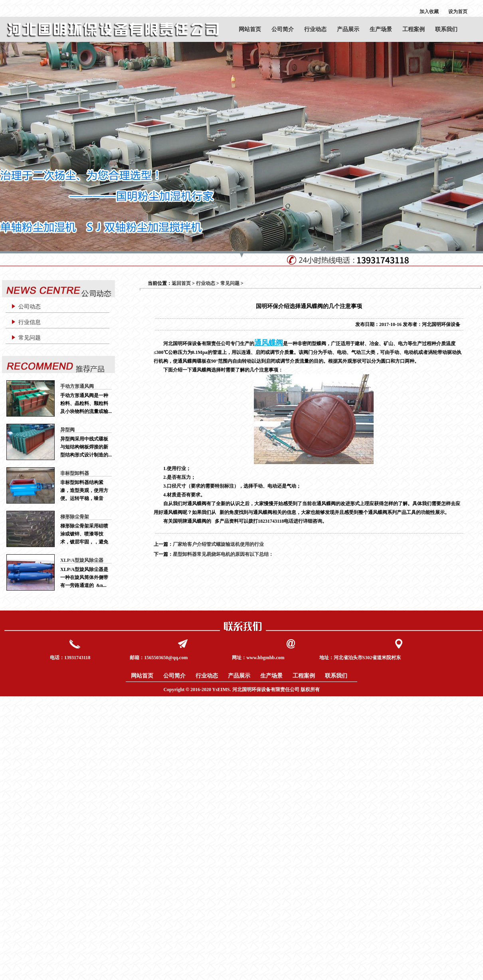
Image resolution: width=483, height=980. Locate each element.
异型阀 (67, 430)
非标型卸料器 (75, 473)
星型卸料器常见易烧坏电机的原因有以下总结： (223, 554)
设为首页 (458, 12)
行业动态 (315, 29)
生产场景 (381, 29)
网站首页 (250, 29)
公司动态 (30, 307)
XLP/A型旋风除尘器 (82, 560)
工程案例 (414, 29)
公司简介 (283, 29)
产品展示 (348, 29)
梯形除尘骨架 (75, 517)
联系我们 (446, 29)
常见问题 (30, 338)
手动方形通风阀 (77, 386)
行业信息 (30, 322)
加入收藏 (429, 12)
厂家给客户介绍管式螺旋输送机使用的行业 (218, 544)
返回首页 (181, 283)
